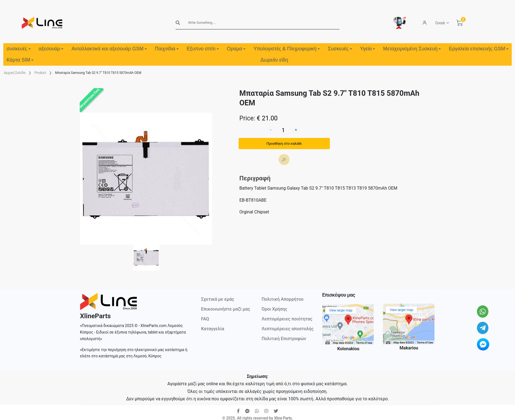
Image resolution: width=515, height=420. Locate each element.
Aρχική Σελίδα (15, 73)
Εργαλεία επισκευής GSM (479, 49)
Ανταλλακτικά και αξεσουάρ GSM (109, 49)
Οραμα (236, 49)
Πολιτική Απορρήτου (283, 299)
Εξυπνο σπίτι (203, 49)
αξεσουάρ (51, 49)
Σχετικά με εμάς (218, 299)
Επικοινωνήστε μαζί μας (226, 309)
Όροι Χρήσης (274, 309)
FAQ (205, 319)
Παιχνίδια (167, 49)
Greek (440, 23)
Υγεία (367, 49)
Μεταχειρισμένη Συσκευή (412, 49)
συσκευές (19, 49)
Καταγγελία (213, 329)
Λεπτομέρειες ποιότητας (287, 319)
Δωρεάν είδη (274, 60)
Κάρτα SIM (20, 60)
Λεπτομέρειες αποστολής (288, 329)
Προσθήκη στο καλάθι (284, 144)
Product (40, 73)
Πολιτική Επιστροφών (284, 339)
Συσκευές (340, 49)
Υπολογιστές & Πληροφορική (287, 49)
